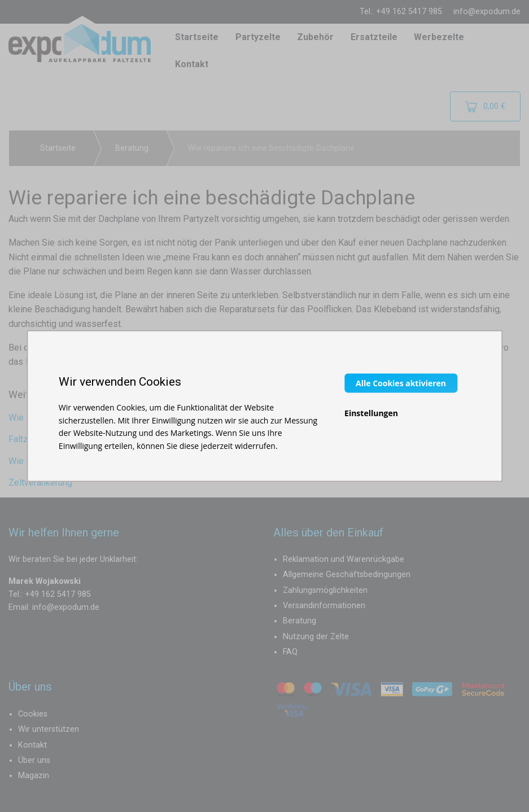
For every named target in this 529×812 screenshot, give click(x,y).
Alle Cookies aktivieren (401, 383)
